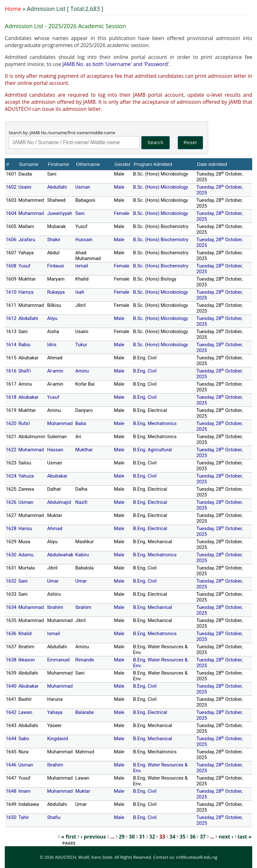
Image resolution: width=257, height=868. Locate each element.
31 (142, 837)
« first (69, 837)
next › (226, 837)
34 (172, 837)
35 (183, 837)
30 (132, 837)
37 (203, 837)
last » (245, 837)
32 (152, 837)
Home (13, 9)
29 (122, 837)
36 (192, 837)
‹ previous (93, 837)
